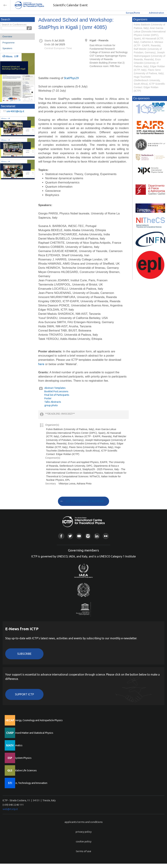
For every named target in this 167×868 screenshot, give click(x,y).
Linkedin (97, 536)
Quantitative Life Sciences (23, 770)
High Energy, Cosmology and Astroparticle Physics (36, 720)
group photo (51, 405)
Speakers (7, 48)
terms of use (84, 851)
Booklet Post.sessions (56, 391)
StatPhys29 (71, 78)
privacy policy (83, 832)
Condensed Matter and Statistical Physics (31, 733)
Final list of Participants (57, 395)
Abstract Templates (55, 388)
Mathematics (15, 745)
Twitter (70, 536)
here (41, 364)
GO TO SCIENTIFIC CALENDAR (85, 501)
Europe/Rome (133, 13)
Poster (48, 398)
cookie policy (84, 841)
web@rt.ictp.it (10, 809)
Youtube (79, 536)
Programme (9, 43)
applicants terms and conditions (84, 822)
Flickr (106, 536)
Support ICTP (24, 694)
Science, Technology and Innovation (28, 783)
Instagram (88, 536)
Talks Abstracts (53, 402)
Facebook (61, 536)
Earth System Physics (20, 758)
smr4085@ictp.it (15, 111)
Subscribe (24, 654)
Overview (7, 36)
